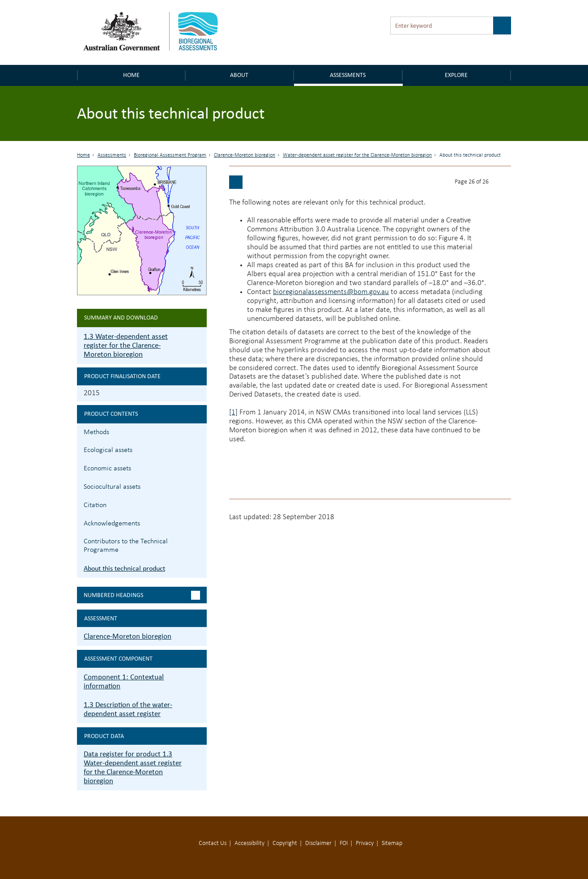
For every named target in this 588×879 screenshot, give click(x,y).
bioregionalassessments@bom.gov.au (331, 292)
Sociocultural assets (112, 487)
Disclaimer (318, 843)
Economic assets (107, 469)
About (239, 75)
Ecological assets (108, 450)
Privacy (365, 843)
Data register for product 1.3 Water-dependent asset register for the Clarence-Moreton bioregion (133, 767)
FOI (344, 843)
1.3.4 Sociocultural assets (199, 486)
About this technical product (124, 568)
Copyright (285, 843)
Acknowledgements (112, 524)
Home (131, 75)
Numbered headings (113, 595)
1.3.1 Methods (199, 431)
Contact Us (213, 843)
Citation (95, 505)
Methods (96, 432)
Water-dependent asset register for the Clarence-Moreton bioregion (357, 155)
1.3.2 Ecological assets (199, 449)
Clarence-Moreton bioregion (245, 155)
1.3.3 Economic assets (199, 467)
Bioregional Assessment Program (170, 155)
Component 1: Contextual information (124, 681)
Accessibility (249, 843)
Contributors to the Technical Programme (126, 546)
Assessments (348, 75)
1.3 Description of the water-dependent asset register (128, 709)
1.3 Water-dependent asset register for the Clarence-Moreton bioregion (126, 345)
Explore (456, 75)
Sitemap (392, 843)
